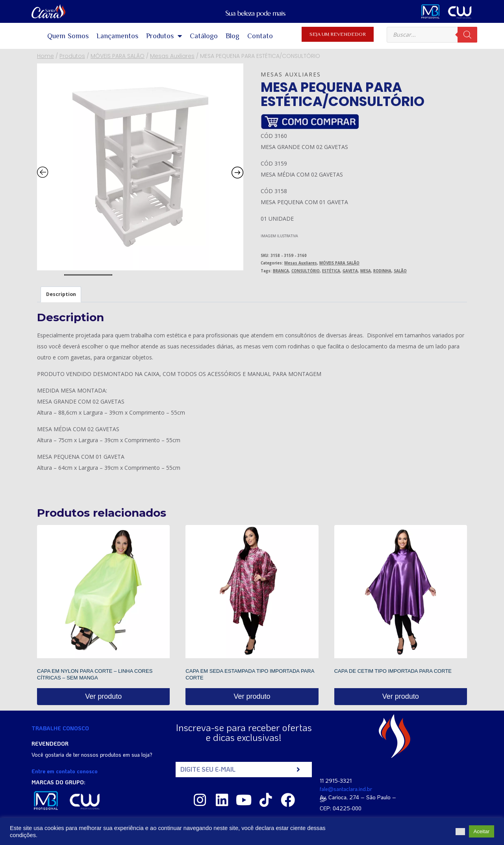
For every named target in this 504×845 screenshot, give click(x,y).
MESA (366, 271)
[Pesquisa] (467, 35)
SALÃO (400, 271)
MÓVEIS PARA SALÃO (339, 263)
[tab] (61, 294)
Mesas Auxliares (291, 74)
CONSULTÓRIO (306, 271)
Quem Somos (68, 36)
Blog (233, 36)
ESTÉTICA (331, 271)
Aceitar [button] (482, 831)
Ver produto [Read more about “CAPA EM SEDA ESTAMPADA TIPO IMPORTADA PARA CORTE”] (252, 696)
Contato (260, 36)
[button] (460, 832)
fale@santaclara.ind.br (346, 789)
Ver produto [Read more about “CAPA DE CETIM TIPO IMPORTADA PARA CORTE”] (401, 696)
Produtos (164, 36)
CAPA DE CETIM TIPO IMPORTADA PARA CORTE (393, 671)
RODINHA (382, 271)
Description (61, 294)
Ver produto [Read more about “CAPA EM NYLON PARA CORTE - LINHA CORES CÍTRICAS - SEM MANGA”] (103, 696)
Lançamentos (117, 36)
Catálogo (204, 36)
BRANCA (281, 271)
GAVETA (350, 271)
